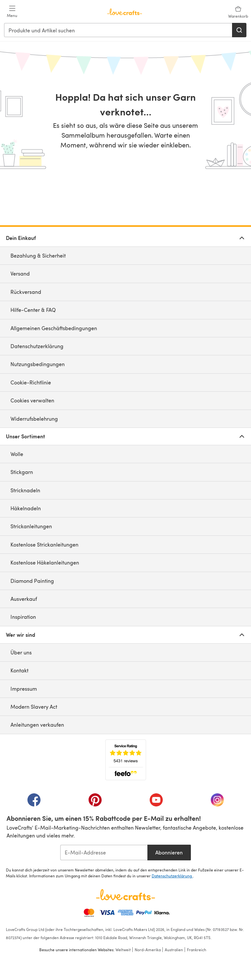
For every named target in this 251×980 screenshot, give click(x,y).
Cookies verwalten (32, 400)
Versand (20, 273)
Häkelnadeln (26, 508)
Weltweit (123, 950)
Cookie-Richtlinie (31, 382)
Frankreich (197, 950)
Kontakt (19, 670)
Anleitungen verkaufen (37, 725)
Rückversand (26, 292)
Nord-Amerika (148, 950)
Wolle (17, 454)
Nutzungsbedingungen (38, 364)
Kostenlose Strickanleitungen (44, 544)
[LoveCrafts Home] (125, 895)
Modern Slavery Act (34, 707)
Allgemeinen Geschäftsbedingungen (54, 328)
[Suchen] (239, 30)
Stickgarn (22, 472)
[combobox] (118, 30)
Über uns (21, 652)
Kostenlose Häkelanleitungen (45, 562)
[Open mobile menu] (12, 12)
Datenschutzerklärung (37, 346)
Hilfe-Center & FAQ (33, 310)
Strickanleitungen (31, 526)
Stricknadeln (25, 490)
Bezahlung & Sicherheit (38, 255)
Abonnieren (169, 852)
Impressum (24, 689)
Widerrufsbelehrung (34, 419)
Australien (174, 950)
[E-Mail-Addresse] (104, 853)
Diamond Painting (32, 581)
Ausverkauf (24, 599)
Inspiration (23, 617)
